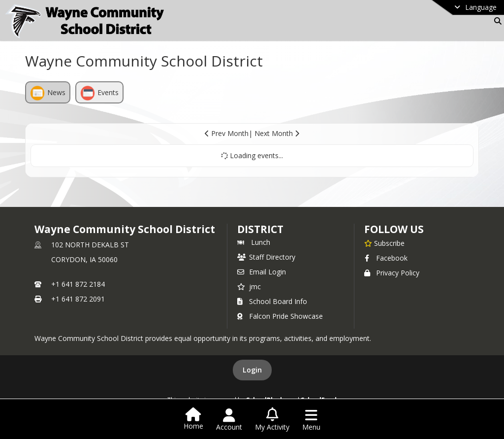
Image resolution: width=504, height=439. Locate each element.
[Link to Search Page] (496, 21)
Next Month (277, 133)
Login (252, 370)
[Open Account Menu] (229, 420)
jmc (249, 287)
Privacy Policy (392, 273)
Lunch (254, 242)
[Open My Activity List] (272, 420)
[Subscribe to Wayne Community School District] (384, 243)
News (48, 93)
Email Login (262, 272)
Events (99, 93)
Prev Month (227, 133)
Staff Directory (266, 257)
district (260, 229)
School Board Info (272, 301)
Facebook (386, 258)
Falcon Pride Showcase (280, 316)
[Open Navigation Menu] (311, 420)
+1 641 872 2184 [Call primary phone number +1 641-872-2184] (78, 284)
